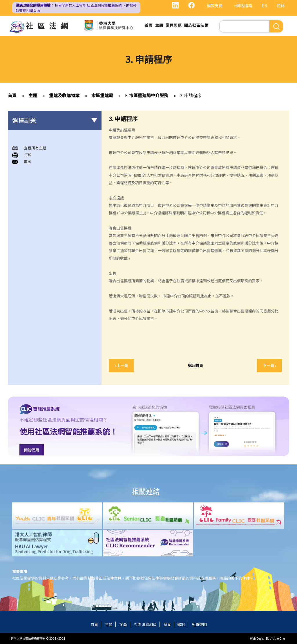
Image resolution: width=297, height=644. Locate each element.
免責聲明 (199, 624)
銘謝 (181, 624)
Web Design (258, 638)
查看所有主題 (35, 148)
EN (264, 6)
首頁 (149, 25)
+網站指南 (243, 6)
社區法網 (49, 26)
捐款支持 (215, 6)
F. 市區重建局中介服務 (147, 95)
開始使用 (32, 450)
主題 (159, 25)
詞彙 (123, 624)
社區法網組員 (145, 624)
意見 (167, 624)
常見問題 (174, 25)
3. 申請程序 (191, 95)
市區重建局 (102, 95)
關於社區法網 (196, 25)
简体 (281, 6)
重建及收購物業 (64, 95)
